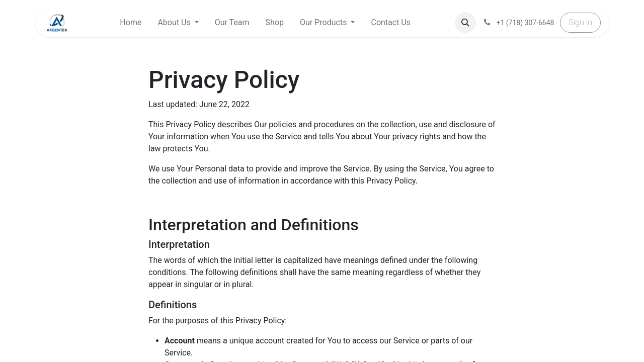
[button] (465, 23)
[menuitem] (131, 23)
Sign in (580, 22)
